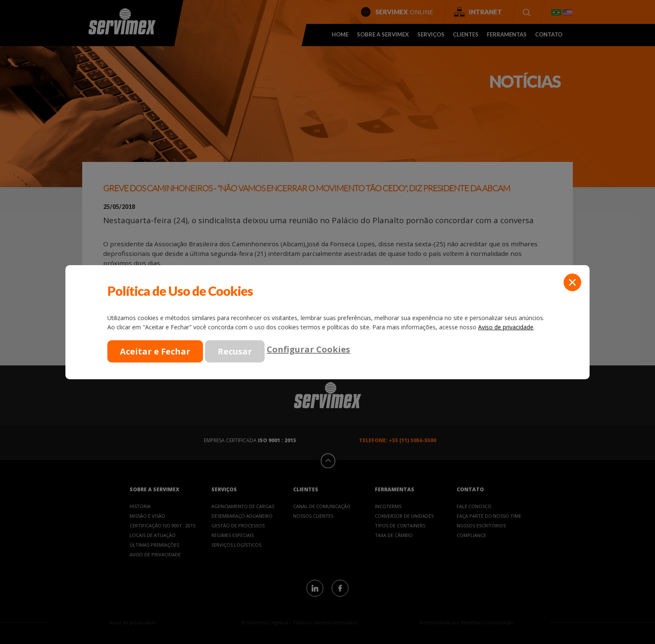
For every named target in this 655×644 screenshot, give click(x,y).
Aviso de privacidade (506, 327)
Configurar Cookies (308, 349)
